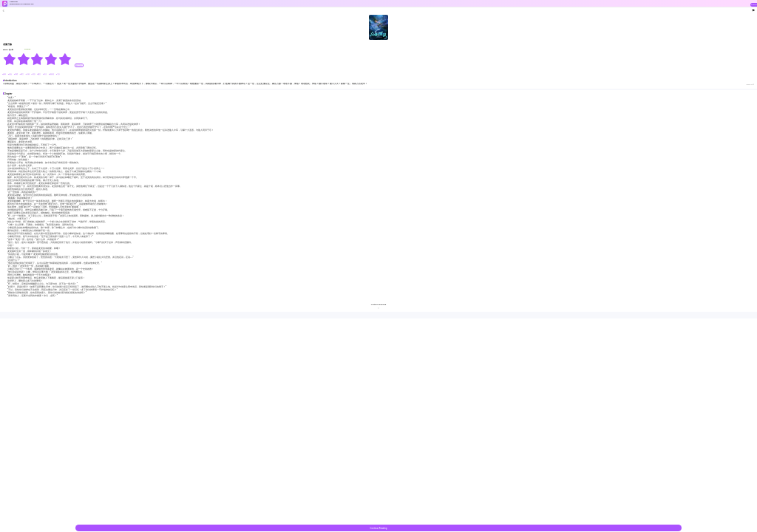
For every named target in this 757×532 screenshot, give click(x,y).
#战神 (4, 74)
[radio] (10, 59)
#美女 (33, 74)
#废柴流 (52, 74)
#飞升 (58, 74)
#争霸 (16, 74)
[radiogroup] (37, 59)
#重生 (39, 74)
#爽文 (22, 74)
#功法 (45, 74)
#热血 (10, 74)
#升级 (27, 74)
